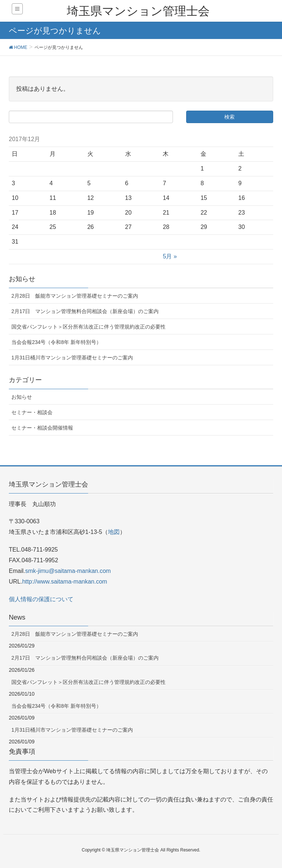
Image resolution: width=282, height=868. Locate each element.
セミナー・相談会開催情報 (42, 428)
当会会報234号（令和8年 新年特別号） (56, 342)
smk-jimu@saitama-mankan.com (68, 571)
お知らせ (22, 397)
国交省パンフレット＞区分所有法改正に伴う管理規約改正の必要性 (88, 327)
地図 (114, 532)
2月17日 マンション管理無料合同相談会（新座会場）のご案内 (85, 311)
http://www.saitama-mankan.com (64, 582)
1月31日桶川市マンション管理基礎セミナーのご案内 (72, 358)
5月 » (170, 256)
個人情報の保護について (41, 599)
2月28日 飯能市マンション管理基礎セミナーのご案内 (75, 296)
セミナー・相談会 (32, 412)
